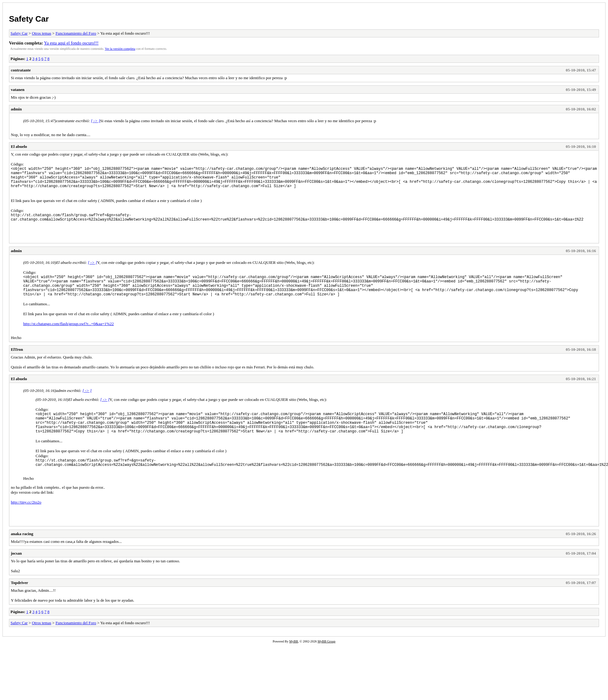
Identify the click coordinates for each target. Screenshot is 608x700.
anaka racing (22, 551)
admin (16, 109)
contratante (21, 70)
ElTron (17, 361)
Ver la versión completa (120, 49)
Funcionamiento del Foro (76, 33)
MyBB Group (326, 659)
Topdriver (19, 600)
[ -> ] (96, 121)
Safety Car (29, 19)
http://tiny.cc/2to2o (26, 520)
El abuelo (19, 146)
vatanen (18, 90)
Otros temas (41, 33)
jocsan (16, 571)
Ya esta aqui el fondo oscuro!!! (71, 43)
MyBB (294, 659)
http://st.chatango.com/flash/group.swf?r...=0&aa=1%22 (69, 335)
